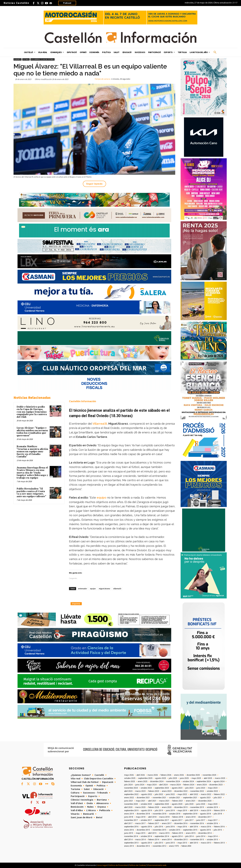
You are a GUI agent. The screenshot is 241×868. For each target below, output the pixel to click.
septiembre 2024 (204, 781)
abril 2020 (128, 807)
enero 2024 (202, 785)
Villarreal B (100, 424)
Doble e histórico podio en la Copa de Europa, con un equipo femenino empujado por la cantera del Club (32, 412)
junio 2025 (184, 778)
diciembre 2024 (157, 781)
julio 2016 (159, 827)
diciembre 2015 (143, 830)
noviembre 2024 (173, 781)
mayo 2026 (129, 775)
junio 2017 (201, 820)
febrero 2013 (219, 843)
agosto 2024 (219, 781)
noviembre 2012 (159, 846)
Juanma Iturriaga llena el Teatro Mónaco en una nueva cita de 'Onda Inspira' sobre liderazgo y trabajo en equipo (32, 473)
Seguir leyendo (94, 184)
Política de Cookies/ (138, 865)
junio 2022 (170, 794)
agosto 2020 (177, 804)
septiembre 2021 (190, 798)
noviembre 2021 (159, 798)
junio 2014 (201, 836)
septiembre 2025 (145, 778)
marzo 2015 (164, 833)
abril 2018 (152, 817)
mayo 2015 (141, 833)
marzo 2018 (164, 817)
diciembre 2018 (143, 814)
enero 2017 (167, 823)
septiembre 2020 (162, 804)
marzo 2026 (153, 775)
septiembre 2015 (190, 830)
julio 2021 (218, 798)
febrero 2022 (219, 794)
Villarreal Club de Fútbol (42, 59)
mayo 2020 (213, 804)
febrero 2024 (189, 785)
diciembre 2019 (181, 807)
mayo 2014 (213, 836)
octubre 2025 (130, 778)
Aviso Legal (102, 865)
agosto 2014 (177, 836)
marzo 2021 (164, 801)
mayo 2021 (141, 801)
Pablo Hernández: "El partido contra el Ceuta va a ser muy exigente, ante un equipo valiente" (31, 493)
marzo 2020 (140, 807)
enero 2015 (191, 833)
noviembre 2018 (159, 814)
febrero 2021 (178, 801)
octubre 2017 (146, 820)
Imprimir (76, 604)
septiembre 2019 (131, 811)
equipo (102, 498)
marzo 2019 (206, 811)
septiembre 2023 (162, 788)
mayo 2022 (182, 794)
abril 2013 (194, 843)
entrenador (82, 589)
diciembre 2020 (205, 801)
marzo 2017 (140, 823)
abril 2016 (194, 827)
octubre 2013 (212, 840)
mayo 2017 (213, 820)
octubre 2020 (146, 804)
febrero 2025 (130, 781)
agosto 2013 (147, 843)
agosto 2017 (177, 820)
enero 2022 (129, 798)
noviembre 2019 (197, 807)
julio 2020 (189, 804)
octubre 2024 (188, 781)
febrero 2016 (219, 827)
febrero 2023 (154, 791)
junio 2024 (140, 785)
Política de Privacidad (118, 865)
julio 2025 (173, 778)
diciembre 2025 (193, 775)
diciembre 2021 (143, 798)
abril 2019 (194, 811)
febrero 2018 (178, 817)
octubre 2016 (212, 823)
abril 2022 (194, 794)
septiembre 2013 (131, 843)
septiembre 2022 (131, 794)
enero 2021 (191, 801)
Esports (18, 59)
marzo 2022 (206, 794)
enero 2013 (129, 846)
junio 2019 (170, 811)
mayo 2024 (152, 785)
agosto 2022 (147, 794)
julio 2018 (218, 814)
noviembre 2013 (197, 840)
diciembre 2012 (143, 846)
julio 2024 (128, 785)
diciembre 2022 (181, 791)
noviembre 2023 (131, 788)
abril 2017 (128, 823)
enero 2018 (191, 817)
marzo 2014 (140, 840)
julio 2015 (218, 830)
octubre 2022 (212, 791)
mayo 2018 (141, 817)
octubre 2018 (175, 814)
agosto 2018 (205, 814)
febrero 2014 (154, 840)
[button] (215, 52)
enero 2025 (143, 781)
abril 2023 (128, 791)
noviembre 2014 (131, 836)
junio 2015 (129, 833)
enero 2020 (167, 807)
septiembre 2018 (190, 814)
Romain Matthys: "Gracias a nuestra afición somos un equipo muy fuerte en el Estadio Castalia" (32, 452)
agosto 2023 (177, 788)
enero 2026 (179, 775)
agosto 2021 (205, 798)
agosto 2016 (147, 827)
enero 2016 (129, 830)
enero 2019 (129, 814)
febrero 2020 (154, 807)
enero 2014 (167, 840)
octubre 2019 (212, 807)
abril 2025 (208, 778)
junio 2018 (129, 817)
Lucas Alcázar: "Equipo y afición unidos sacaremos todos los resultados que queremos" (32, 432)
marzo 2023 (140, 791)
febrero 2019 (219, 811)
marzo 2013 (206, 843)
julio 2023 (189, 788)
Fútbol (26, 59)
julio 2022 (159, 794)
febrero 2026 (166, 775)
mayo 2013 (182, 843)
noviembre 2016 (197, 823)
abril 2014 (128, 840)
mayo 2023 (213, 788)
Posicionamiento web (157, 865)
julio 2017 (189, 820)
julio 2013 (159, 843)
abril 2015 (152, 833)
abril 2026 (141, 775)
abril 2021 (152, 801)
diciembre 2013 (181, 840)
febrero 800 (186, 846)
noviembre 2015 (159, 830)
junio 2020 (201, 804)
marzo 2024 (175, 785)
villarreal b (117, 589)
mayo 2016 (182, 827)
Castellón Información (83, 401)
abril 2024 (163, 785)
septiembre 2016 (131, 827)
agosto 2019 (147, 811)
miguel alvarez (104, 589)
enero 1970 (174, 846)
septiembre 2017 (162, 820)
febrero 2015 (178, 833)
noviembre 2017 (131, 820)
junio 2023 (201, 788)
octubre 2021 (175, 798)
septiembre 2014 (162, 836)
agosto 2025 (161, 778)
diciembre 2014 (205, 833)
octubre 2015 (175, 830)
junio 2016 (170, 827)
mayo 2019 (182, 811)
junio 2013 (170, 843)
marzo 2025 (220, 778)
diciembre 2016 (181, 823)
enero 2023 (167, 791)
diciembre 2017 (205, 817)
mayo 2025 (196, 778)
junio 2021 (129, 801)
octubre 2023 (146, 788)
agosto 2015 (205, 830)
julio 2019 (159, 811)
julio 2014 (189, 836)
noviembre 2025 (209, 775)
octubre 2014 (146, 836)
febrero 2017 (154, 823)
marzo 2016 (206, 827)
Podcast (67, 3)
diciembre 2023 (216, 785)
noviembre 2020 (131, 804)
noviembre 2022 (197, 791)
